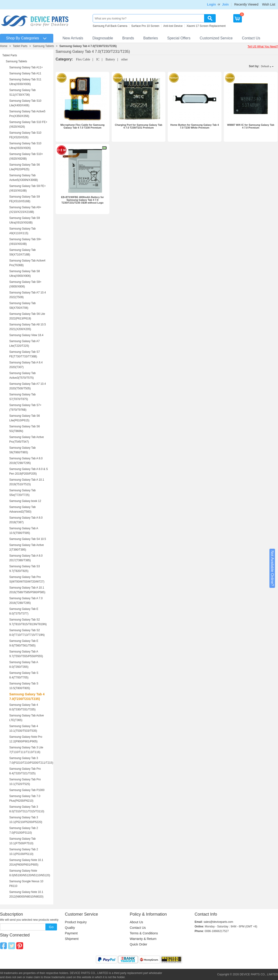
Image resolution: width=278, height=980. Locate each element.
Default (265, 66)
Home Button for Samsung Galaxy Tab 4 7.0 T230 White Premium (194, 126)
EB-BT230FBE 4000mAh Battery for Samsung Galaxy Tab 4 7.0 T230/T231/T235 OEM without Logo (83, 200)
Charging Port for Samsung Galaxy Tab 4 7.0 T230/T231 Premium (139, 126)
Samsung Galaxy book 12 (25, 501)
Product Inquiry (76, 922)
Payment (71, 933)
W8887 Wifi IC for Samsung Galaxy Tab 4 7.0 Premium (251, 126)
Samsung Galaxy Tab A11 (25, 73)
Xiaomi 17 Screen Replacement (206, 26)
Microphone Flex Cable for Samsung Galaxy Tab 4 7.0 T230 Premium (83, 126)
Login (212, 4)
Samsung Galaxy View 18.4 (26, 335)
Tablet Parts (20, 46)
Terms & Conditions (144, 933)
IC (98, 59)
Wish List (269, 4)
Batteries (151, 38)
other (125, 59)
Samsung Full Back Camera (110, 26)
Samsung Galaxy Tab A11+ (26, 67)
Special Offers (179, 38)
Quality (70, 928)
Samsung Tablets (43, 46)
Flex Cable (83, 59)
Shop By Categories (22, 38)
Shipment (72, 939)
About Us (136, 922)
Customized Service (216, 38)
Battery (110, 59)
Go (51, 927)
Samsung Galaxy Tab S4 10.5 (28, 539)
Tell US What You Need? (263, 47)
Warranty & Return (143, 939)
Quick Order (138, 944)
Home (4, 46)
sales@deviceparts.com (218, 922)
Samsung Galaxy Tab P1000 (27, 790)
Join (225, 4)
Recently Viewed (246, 4)
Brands (128, 38)
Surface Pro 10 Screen (145, 26)
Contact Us (251, 38)
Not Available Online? (272, 568)
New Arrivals (73, 38)
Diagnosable (103, 38)
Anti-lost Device (173, 26)
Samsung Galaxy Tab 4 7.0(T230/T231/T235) (88, 46)
